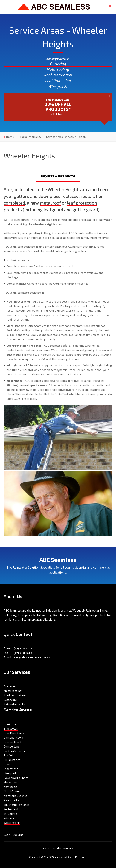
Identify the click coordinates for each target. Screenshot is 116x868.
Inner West (11, 769)
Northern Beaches (15, 796)
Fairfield (9, 755)
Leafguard (10, 700)
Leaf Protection (58, 81)
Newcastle (10, 787)
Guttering (58, 64)
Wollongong (12, 823)
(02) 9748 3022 (23, 648)
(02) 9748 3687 (23, 653)
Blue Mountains (14, 733)
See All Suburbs (13, 835)
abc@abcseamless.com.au (32, 657)
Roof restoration (15, 695)
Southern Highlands (17, 805)
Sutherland (11, 809)
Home (10, 137)
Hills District (12, 760)
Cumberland (12, 746)
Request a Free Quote (58, 176)
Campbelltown (13, 737)
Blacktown (11, 728)
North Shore (12, 791)
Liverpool (10, 773)
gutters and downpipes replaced (46, 196)
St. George (10, 814)
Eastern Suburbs (14, 751)
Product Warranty (30, 137)
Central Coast (13, 742)
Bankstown (11, 724)
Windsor (9, 818)
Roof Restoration (58, 75)
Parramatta (11, 800)
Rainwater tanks (14, 704)
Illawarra (10, 764)
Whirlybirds (58, 86)
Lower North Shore (16, 778)
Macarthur (10, 782)
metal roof (50, 203)
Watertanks (15, 381)
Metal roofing (58, 69)
